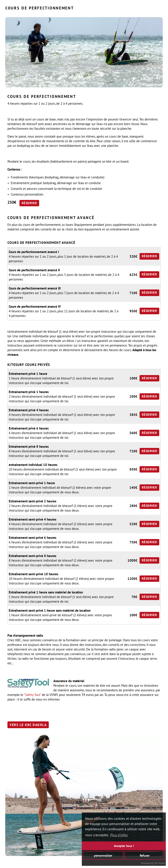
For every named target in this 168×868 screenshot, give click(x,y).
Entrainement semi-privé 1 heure (32, 483)
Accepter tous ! (124, 846)
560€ (133, 433)
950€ (133, 311)
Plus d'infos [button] (119, 835)
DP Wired (160, 863)
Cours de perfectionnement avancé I (34, 252)
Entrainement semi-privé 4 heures (32, 519)
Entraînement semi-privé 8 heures (32, 556)
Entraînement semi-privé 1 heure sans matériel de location (50, 610)
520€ (133, 524)
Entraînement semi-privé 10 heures (33, 574)
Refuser (145, 855)
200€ (133, 396)
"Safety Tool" (32, 695)
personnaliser (103, 855)
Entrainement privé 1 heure (28, 374)
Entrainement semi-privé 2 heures (32, 501)
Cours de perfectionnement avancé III (35, 288)
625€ (133, 275)
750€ (133, 542)
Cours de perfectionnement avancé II (34, 270)
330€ (133, 256)
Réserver (29, 203)
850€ (133, 469)
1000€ (132, 560)
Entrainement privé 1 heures (29, 392)
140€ (133, 488)
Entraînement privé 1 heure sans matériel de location (46, 592)
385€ (133, 415)
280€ (133, 506)
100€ (133, 378)
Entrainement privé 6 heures (29, 428)
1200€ (132, 579)
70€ (134, 597)
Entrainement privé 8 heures (29, 447)
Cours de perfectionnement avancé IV (35, 306)
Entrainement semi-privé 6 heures (32, 538)
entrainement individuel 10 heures (33, 465)
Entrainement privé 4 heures (29, 410)
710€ (133, 293)
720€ (133, 451)
